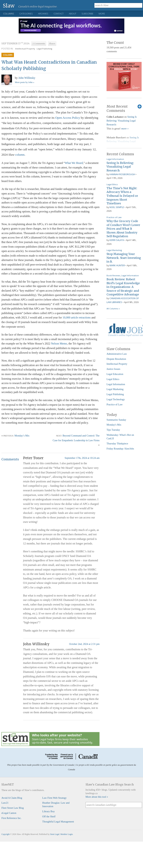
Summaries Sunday (116, 420)
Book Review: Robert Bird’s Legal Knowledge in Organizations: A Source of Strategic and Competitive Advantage (123, 287)
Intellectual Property (25, 49)
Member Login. (67, 834)
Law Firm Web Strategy (54, 798)
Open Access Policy (68, 118)
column (20, 155)
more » (125, 129)
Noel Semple (117, 207)
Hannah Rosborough (122, 174)
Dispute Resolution (116, 359)
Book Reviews (113, 275)
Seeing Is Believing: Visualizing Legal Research (122, 121)
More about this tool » (97, 797)
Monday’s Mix (22, 436)
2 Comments (39, 44)
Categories (26, 14)
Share (52, 44)
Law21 (5, 803)
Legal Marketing (114, 250)
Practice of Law (114, 217)
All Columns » (113, 309)
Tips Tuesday (113, 430)
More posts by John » (24, 82)
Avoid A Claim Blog (12, 798)
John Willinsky (27, 78)
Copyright (6, 834)
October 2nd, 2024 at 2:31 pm (84, 644)
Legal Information (115, 159)
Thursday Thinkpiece (117, 443)
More (102, 14)
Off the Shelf (49, 816)
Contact (59, 14)
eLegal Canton (9, 813)
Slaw (9, 6)
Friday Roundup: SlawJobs (120, 449)
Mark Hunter (117, 265)
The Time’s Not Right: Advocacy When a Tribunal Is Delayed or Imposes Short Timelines (122, 196)
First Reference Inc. (11, 818)
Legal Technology (116, 399)
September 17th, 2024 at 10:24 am (82, 458)
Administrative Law (117, 354)
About (73, 14)
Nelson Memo (59, 344)
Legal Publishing (44, 49)
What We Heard (74, 163)
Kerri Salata (117, 240)
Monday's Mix (114, 425)
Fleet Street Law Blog (13, 808)
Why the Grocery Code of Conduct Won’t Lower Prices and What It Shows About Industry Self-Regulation (123, 229)
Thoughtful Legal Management (58, 822)
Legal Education (115, 374)
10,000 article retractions (77, 317)
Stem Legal (55, 834)
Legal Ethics (112, 184)
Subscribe (87, 14)
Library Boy (49, 811)
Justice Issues (113, 369)
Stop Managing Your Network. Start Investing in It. (124, 258)
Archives (43, 14)
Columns (9, 14)
